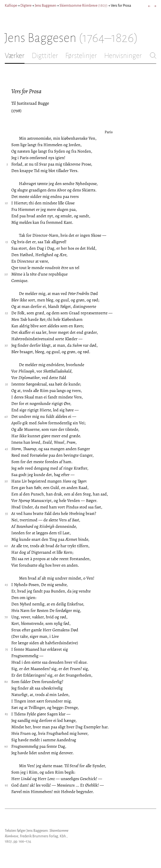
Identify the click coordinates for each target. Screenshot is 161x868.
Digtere (26, 6)
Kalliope (11, 6)
